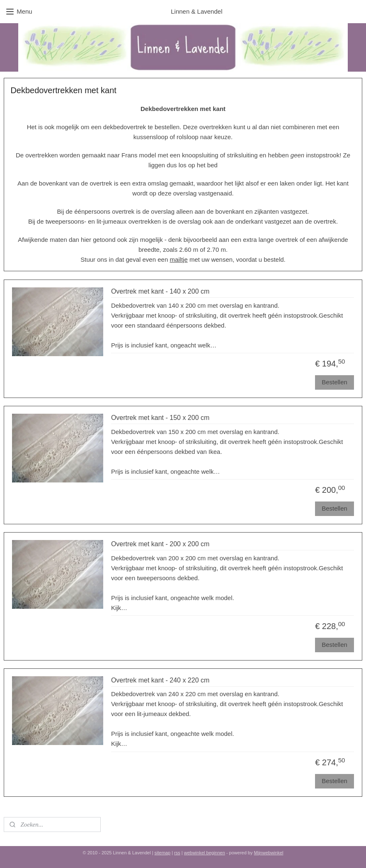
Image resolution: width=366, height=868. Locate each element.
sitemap (163, 853)
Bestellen (334, 382)
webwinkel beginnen (205, 853)
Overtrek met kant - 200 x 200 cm (160, 544)
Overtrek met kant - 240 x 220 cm (160, 681)
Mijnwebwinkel (269, 853)
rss (177, 853)
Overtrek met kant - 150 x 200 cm (160, 418)
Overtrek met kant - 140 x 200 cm (160, 292)
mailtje (178, 259)
